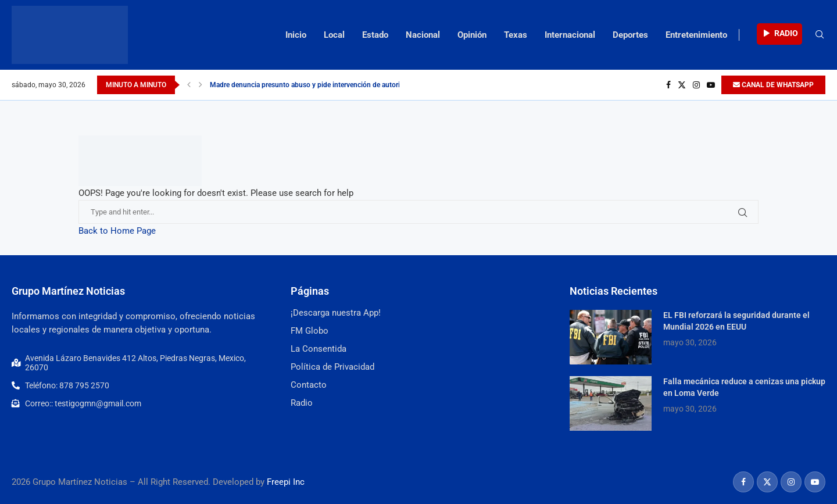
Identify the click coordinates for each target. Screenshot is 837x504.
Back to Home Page (117, 231)
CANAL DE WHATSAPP (773, 85)
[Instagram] (696, 85)
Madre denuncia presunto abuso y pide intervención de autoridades (314, 85)
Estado (375, 35)
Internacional (570, 35)
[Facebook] (668, 85)
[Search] (820, 35)
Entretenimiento (696, 35)
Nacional (423, 35)
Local (334, 35)
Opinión (472, 35)
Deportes (630, 35)
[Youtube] (711, 85)
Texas (516, 35)
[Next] (201, 85)
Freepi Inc (286, 482)
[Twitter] (682, 85)
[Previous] (189, 85)
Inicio (296, 35)
